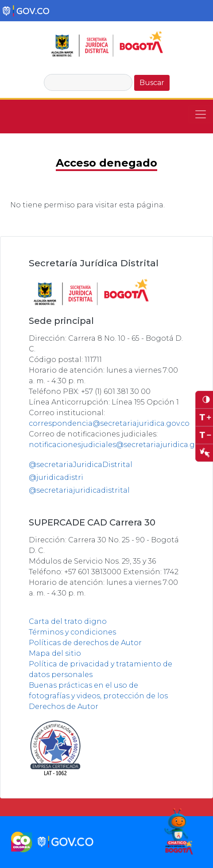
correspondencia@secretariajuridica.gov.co (109, 423)
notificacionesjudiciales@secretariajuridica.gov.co (121, 445)
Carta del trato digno (68, 621)
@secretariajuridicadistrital (79, 490)
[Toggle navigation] (201, 114)
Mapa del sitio (55, 653)
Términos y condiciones (72, 632)
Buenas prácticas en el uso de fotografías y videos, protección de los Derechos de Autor (98, 696)
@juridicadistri (56, 477)
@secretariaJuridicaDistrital (81, 465)
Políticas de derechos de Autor (85, 643)
